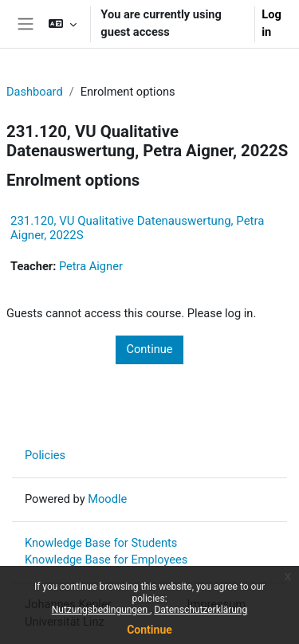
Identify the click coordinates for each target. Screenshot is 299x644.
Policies (45, 455)
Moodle (107, 499)
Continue (149, 630)
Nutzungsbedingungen (101, 610)
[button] (63, 24)
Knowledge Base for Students (101, 543)
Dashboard (35, 92)
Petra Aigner (91, 266)
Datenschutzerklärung (201, 610)
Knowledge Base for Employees (106, 560)
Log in (271, 23)
